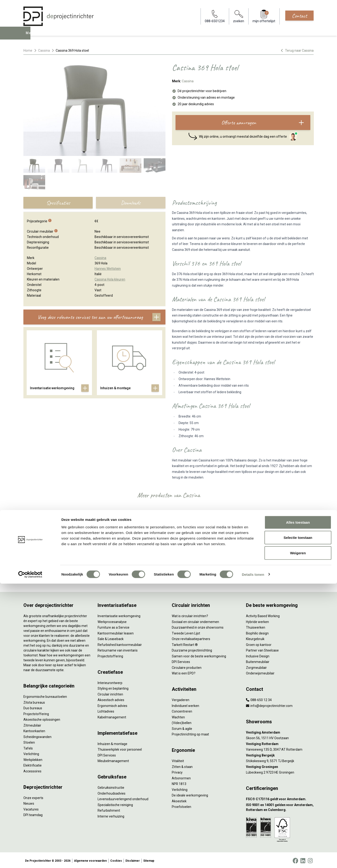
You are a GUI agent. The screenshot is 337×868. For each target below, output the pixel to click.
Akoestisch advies (111, 699)
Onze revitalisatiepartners (191, 638)
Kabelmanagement (112, 716)
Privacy (177, 771)
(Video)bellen (182, 722)
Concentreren (182, 710)
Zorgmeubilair (256, 666)
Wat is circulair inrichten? (190, 615)
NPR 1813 (179, 783)
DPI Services (107, 754)
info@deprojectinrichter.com (269, 705)
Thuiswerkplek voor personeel (120, 749)
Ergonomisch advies (112, 705)
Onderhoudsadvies (112, 792)
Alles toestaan (298, 807)
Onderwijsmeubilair (260, 672)
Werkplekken (33, 759)
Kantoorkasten (34, 730)
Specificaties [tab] (58, 203)
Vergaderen (181, 699)
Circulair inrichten (110, 693)
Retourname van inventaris (118, 649)
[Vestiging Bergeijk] (280, 754)
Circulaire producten (187, 666)
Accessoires (32, 770)
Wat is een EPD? (184, 672)
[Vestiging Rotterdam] (280, 743)
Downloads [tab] (131, 203)
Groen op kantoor (259, 644)
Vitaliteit (178, 760)
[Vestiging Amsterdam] (280, 731)
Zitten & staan (182, 766)
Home (28, 50)
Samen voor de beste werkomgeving (199, 655)
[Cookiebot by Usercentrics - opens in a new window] (30, 859)
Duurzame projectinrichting (192, 649)
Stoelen (29, 742)
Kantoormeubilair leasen (116, 632)
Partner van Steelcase (262, 649)
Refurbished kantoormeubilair (120, 644)
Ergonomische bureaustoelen (45, 696)
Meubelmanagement (113, 760)
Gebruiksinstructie (111, 787)
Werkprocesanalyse (112, 621)
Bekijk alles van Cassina (169, 573)
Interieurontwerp (110, 682)
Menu (30, 36)
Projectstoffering (36, 713)
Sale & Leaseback (111, 638)
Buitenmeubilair (258, 661)
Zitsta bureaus (34, 701)
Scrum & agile (182, 728)
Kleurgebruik (255, 638)
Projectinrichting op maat (190, 733)
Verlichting (31, 753)
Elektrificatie (33, 764)
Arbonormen (181, 777)
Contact (299, 16)
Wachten (178, 716)
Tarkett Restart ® (185, 644)
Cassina (44, 50)
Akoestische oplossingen (42, 719)
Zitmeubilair (32, 724)
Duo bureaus (33, 707)
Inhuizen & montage (112, 743)
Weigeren (298, 837)
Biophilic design (257, 632)
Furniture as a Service (114, 627)
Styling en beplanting (113, 688)
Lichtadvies (106, 710)
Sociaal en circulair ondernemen (195, 621)
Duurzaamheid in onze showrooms (198, 627)
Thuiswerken (256, 627)
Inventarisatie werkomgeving (119, 615)
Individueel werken (185, 705)
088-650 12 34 (259, 699)
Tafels (28, 747)
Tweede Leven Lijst (186, 632)
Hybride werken (257, 621)
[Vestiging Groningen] (280, 766)
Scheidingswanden (37, 736)
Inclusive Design (258, 655)
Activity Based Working (263, 615)
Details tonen (253, 859)
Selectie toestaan (298, 822)
